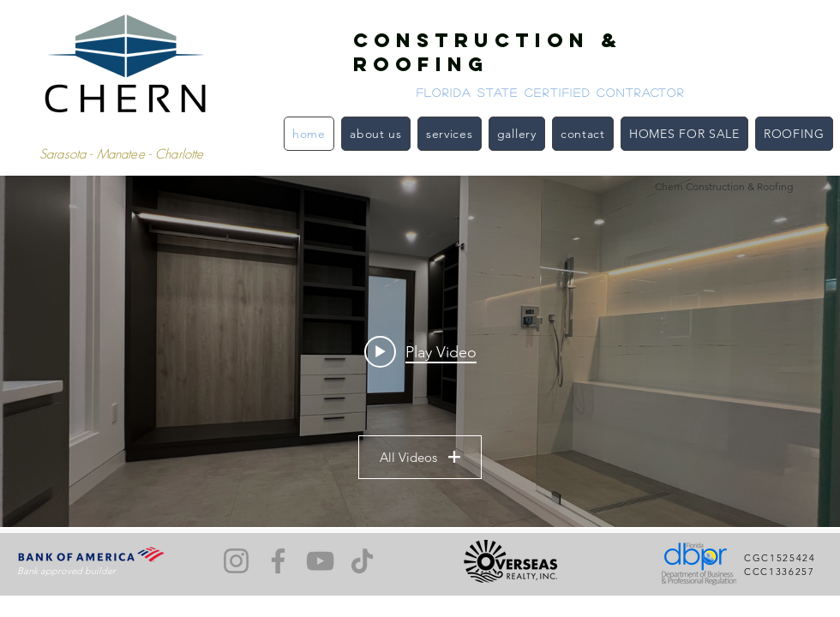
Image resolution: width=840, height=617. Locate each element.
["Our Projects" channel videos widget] (420, 351)
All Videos (420, 457)
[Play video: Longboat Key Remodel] (420, 351)
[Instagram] (236, 561)
